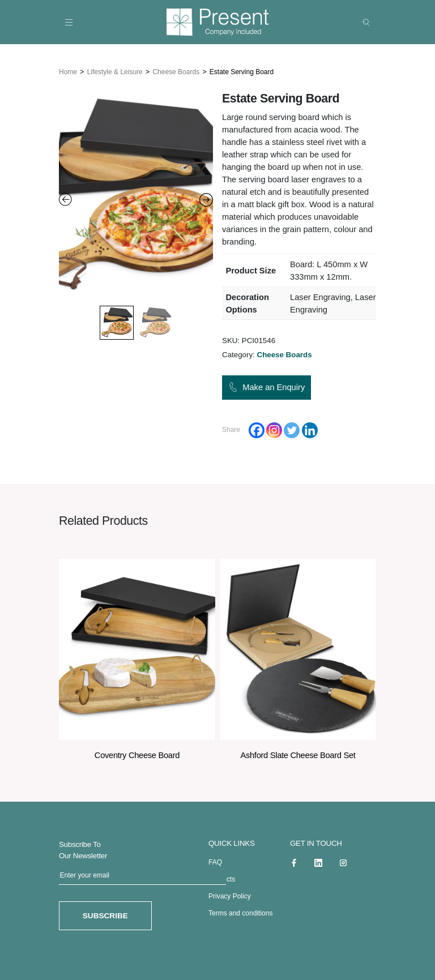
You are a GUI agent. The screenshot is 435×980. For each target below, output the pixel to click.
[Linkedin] (310, 428)
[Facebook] (257, 428)
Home (68, 70)
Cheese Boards (176, 70)
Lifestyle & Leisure (115, 70)
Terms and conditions (240, 911)
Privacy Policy (230, 895)
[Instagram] (274, 428)
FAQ (215, 861)
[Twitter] (292, 428)
